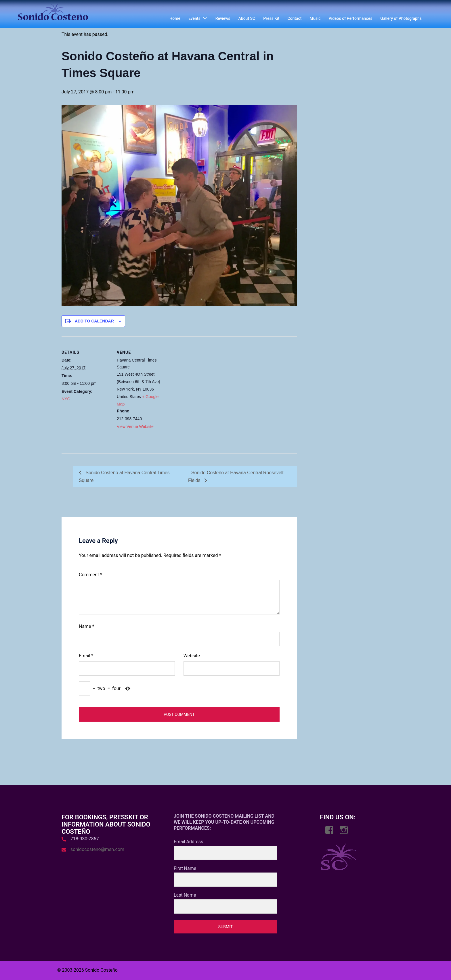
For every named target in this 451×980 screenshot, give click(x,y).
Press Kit (271, 18)
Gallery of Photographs (401, 18)
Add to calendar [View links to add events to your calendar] (94, 321)
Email (86, 656)
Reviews (223, 18)
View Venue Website (135, 426)
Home (175, 18)
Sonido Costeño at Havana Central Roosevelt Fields (236, 476)
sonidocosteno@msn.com (97, 849)
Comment (90, 575)
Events (194, 18)
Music (315, 18)
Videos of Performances (351, 18)
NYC (66, 399)
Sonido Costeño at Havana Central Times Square (125, 476)
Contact (294, 18)
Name (87, 627)
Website (192, 656)
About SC (247, 18)
